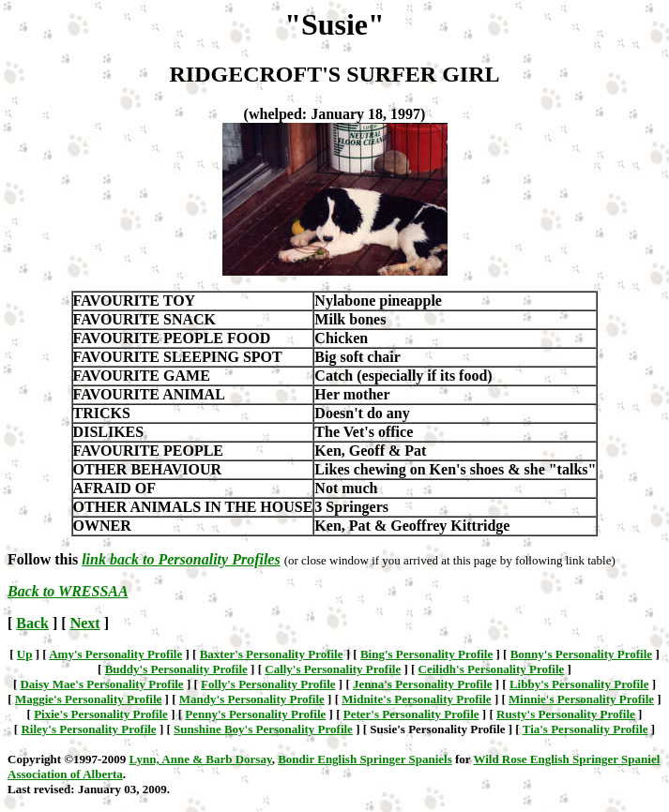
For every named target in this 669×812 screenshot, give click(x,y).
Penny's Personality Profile (255, 714)
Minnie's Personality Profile (581, 699)
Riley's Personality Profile (88, 729)
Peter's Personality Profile (411, 714)
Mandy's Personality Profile (252, 699)
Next (85, 623)
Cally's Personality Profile (333, 669)
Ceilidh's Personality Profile (492, 669)
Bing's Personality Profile (426, 654)
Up (25, 654)
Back (32, 623)
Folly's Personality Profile (268, 684)
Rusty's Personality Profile (566, 714)
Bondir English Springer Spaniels (365, 759)
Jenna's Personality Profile (423, 684)
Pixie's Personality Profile (101, 714)
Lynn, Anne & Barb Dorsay (201, 759)
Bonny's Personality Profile (581, 654)
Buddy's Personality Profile (176, 669)
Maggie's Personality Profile (88, 699)
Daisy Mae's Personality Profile (101, 684)
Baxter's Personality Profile (272, 654)
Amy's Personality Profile (115, 654)
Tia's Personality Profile (585, 729)
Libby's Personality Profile (579, 684)
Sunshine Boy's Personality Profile (263, 729)
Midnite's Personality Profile (416, 699)
